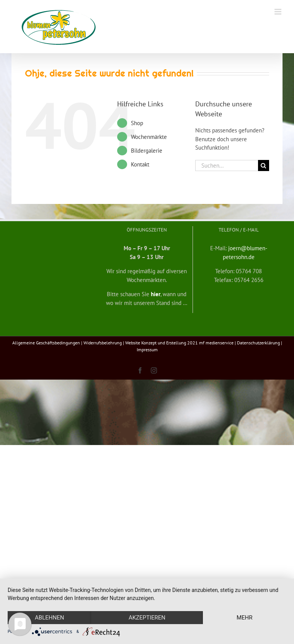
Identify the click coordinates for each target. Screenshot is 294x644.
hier (156, 294)
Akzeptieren (147, 618)
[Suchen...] (226, 165)
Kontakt (140, 164)
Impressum (147, 350)
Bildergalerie (147, 151)
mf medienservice (216, 343)
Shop (137, 123)
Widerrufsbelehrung (103, 343)
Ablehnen (49, 618)
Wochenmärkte (149, 137)
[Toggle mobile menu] (278, 12)
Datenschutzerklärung (258, 343)
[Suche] (264, 165)
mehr (245, 618)
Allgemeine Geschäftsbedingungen (46, 343)
